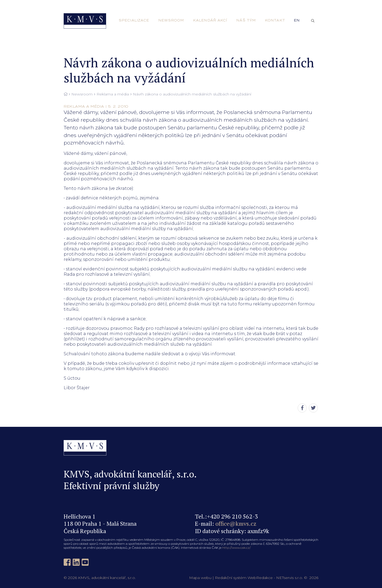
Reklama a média (113, 94)
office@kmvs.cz (236, 523)
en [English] (297, 20)
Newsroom (82, 94)
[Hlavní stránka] (66, 94)
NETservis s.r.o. (290, 578)
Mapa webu (200, 578)
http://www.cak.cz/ (236, 548)
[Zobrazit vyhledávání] (313, 21)
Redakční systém (231, 578)
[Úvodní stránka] (85, 21)
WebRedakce (260, 578)
